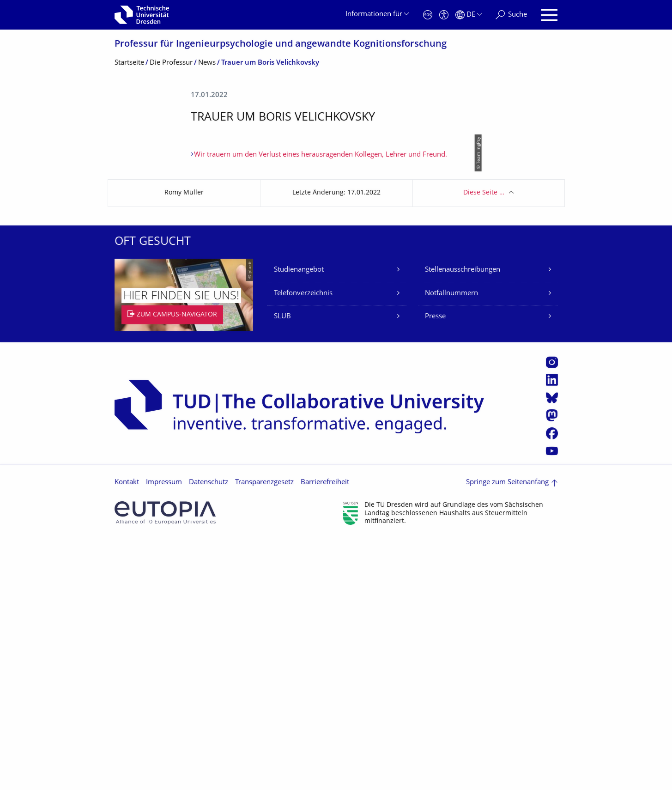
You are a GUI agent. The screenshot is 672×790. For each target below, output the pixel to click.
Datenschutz (209, 733)
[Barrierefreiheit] (444, 15)
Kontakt (127, 733)
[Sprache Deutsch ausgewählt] (469, 15)
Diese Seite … (484, 443)
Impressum (164, 733)
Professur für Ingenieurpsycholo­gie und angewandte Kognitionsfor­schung (281, 45)
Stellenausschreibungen (463, 520)
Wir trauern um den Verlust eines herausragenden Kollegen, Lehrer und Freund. (321, 405)
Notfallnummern (451, 544)
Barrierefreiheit (325, 733)
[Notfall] (428, 15)
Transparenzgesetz (264, 733)
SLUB (282, 567)
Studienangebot (299, 520)
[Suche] (511, 15)
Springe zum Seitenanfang (507, 733)
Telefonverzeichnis (303, 544)
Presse (435, 567)
